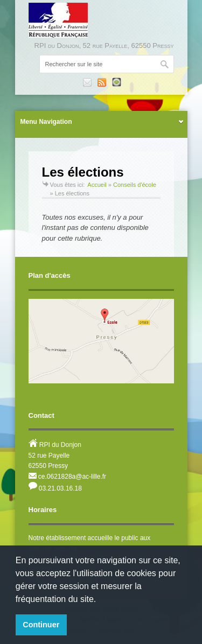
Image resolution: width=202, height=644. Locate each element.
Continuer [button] (41, 625)
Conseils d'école (135, 185)
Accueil (97, 185)
